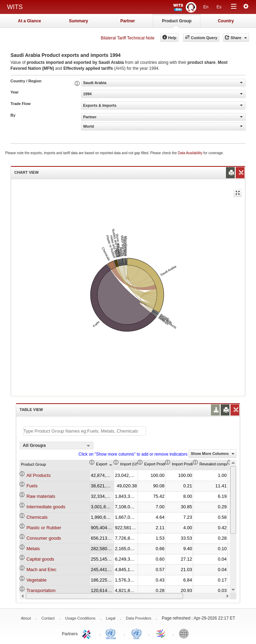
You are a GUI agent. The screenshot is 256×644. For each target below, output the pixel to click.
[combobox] (57, 445)
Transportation (41, 590)
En (206, 7)
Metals (33, 549)
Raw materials (41, 496)
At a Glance (29, 21)
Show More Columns (213, 454)
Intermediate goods (46, 507)
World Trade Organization (161, 633)
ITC (88, 633)
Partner (127, 21)
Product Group (177, 21)
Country (226, 21)
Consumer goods (44, 538)
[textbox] (85, 431)
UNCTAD (112, 633)
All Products (39, 475)
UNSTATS (137, 633)
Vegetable (37, 580)
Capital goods (41, 559)
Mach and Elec (42, 570)
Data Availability (191, 153)
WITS (15, 7)
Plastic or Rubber (44, 528)
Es (219, 7)
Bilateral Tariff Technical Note (127, 38)
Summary (79, 21)
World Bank (185, 633)
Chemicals (37, 517)
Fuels (32, 486)
